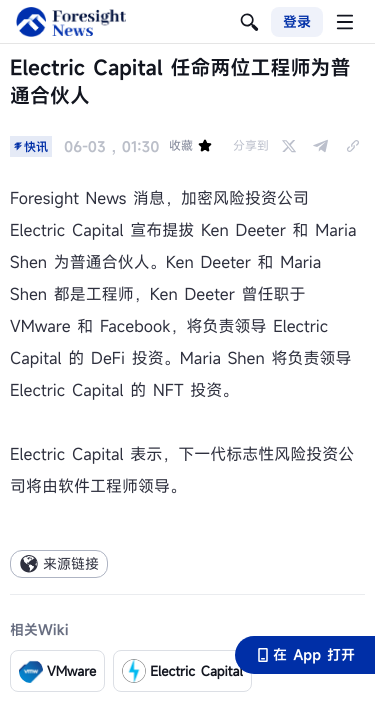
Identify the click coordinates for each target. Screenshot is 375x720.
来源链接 (59, 563)
